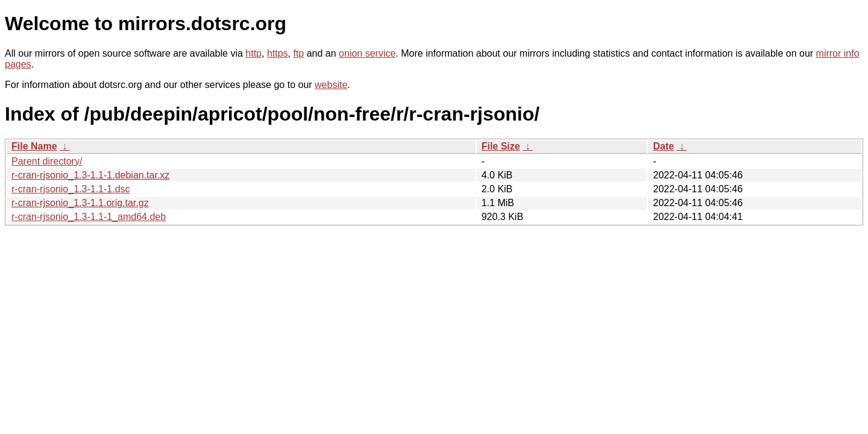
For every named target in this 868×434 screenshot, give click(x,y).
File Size (501, 146)
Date (663, 146)
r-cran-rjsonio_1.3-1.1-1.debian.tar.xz (90, 175)
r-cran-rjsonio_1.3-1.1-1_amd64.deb (89, 217)
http (253, 53)
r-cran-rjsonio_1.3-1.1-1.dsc (71, 189)
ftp (298, 53)
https (278, 53)
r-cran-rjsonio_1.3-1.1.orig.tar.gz (80, 203)
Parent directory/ (47, 161)
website (331, 85)
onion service (367, 53)
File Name (34, 146)
